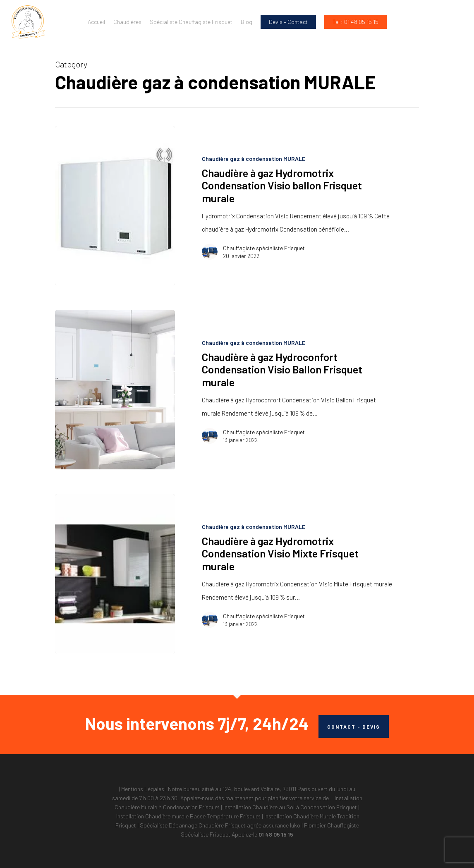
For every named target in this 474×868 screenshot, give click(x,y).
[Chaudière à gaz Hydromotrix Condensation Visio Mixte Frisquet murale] (115, 574)
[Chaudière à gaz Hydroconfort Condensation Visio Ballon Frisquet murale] (115, 390)
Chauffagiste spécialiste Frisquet (264, 248)
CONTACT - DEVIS (354, 727)
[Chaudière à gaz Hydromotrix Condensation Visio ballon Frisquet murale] (115, 206)
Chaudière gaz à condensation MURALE (254, 159)
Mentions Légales (143, 789)
